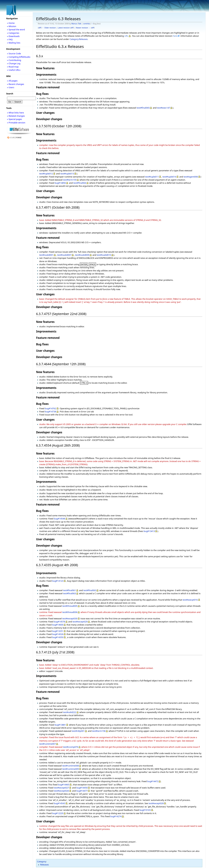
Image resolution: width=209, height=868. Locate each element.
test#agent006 (191, 177)
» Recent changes (16, 84)
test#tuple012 (46, 174)
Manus (74, 24)
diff (40, 28)
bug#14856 (60, 183)
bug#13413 (149, 530)
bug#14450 (82, 787)
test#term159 (70, 180)
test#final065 (143, 108)
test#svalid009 (82, 255)
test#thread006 (70, 611)
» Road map (13, 67)
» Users (11, 87)
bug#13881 (60, 724)
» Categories (13, 33)
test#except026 (61, 790)
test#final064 (80, 183)
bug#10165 (145, 809)
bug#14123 (58, 580)
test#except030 (70, 618)
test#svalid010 (104, 255)
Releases (44, 864)
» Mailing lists (14, 43)
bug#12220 (58, 812)
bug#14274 (116, 815)
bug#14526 (58, 633)
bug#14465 (64, 784)
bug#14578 (60, 621)
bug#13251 (58, 630)
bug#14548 (60, 518)
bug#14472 (153, 780)
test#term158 (99, 730)
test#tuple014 (169, 177)
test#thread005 (70, 605)
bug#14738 (51, 412)
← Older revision (49, 28)
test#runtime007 (47, 743)
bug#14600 (58, 624)
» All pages (12, 81)
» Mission (12, 26)
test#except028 (156, 802)
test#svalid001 (46, 255)
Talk (80, 24)
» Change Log (14, 63)
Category (42, 861)
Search (10, 94)
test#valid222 (70, 712)
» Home (11, 23)
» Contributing (14, 60)
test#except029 (80, 621)
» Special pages (14, 119)
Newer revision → (83, 28)
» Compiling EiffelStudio (19, 57)
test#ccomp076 (71, 746)
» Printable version (16, 123)
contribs (86, 24)
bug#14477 (82, 790)
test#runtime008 (70, 765)
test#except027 (61, 787)
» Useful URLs (14, 70)
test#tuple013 (67, 174)
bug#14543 (60, 802)
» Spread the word (16, 29)
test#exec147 (164, 108)
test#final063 (90, 590)
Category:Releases (79, 39)
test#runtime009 (70, 768)
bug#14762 (51, 408)
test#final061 (69, 590)
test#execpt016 (190, 599)
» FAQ (10, 39)
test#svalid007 (64, 255)
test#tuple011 (152, 177)
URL (126, 36)
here (175, 36)
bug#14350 (58, 637)
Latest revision (64, 28)
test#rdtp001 (78, 730)
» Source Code (14, 53)
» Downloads (13, 36)
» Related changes (16, 116)
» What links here (15, 113)
